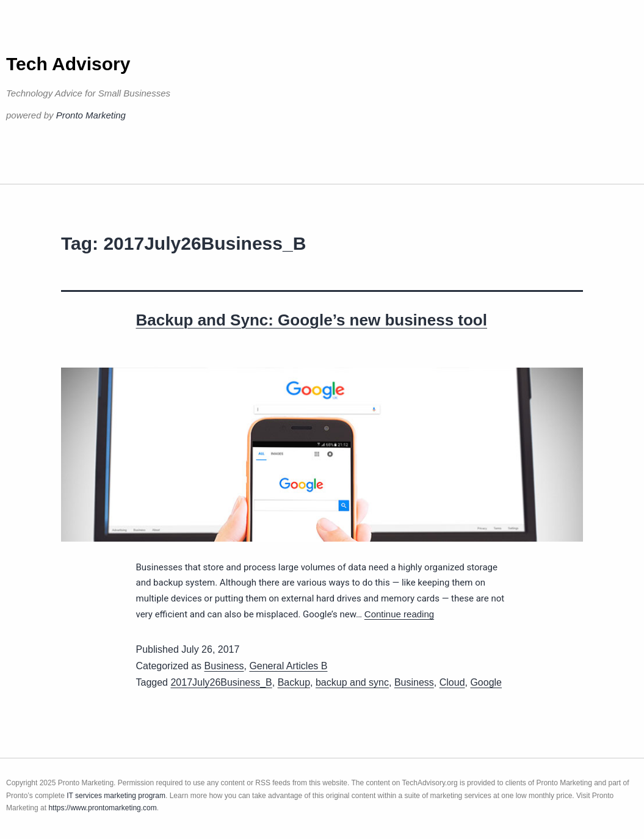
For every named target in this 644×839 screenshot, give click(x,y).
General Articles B (288, 666)
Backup (294, 682)
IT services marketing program (116, 796)
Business (224, 666)
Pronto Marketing (91, 115)
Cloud (452, 682)
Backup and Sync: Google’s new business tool (312, 320)
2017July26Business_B (221, 682)
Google (486, 682)
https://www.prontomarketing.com (102, 808)
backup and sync (352, 682)
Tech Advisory (68, 64)
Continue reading (399, 614)
